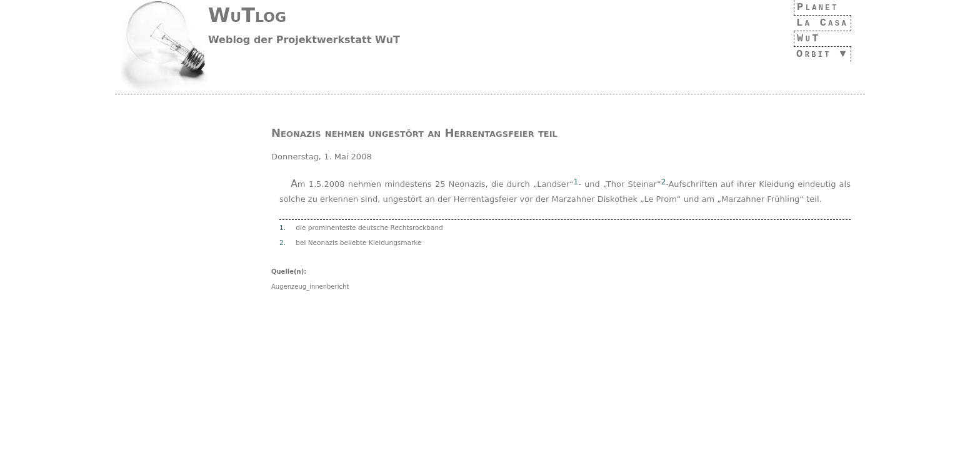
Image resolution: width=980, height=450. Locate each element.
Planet (815, 7)
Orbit (810, 54)
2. (282, 242)
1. (282, 227)
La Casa (818, 23)
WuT (802, 38)
